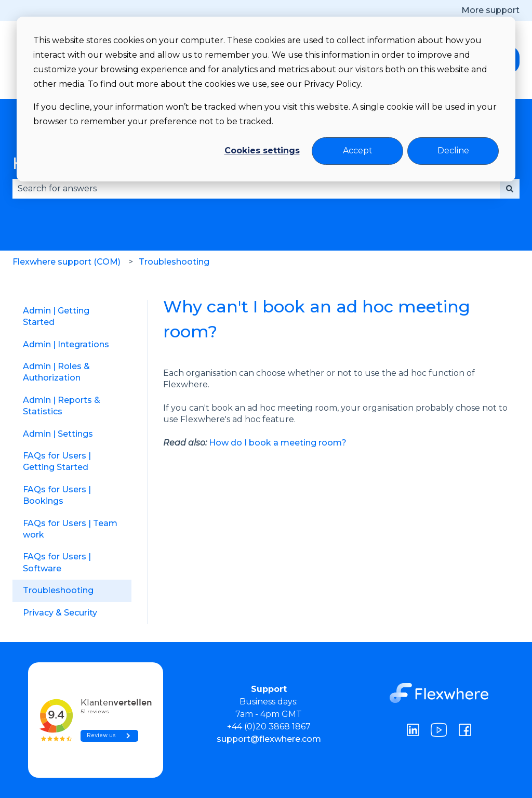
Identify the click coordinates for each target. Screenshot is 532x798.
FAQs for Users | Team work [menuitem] (70, 529)
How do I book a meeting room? (278, 443)
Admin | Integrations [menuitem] (66, 344)
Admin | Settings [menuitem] (58, 434)
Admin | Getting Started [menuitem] (56, 316)
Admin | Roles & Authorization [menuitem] (56, 372)
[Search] (510, 189)
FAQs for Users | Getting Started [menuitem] (57, 461)
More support (490, 10)
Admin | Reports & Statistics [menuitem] (62, 406)
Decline (453, 151)
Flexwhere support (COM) (66, 262)
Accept (358, 151)
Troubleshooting (174, 262)
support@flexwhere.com (269, 739)
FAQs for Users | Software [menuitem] (57, 562)
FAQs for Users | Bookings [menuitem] (57, 495)
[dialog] (266, 99)
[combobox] (256, 189)
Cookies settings (262, 151)
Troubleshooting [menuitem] (58, 590)
